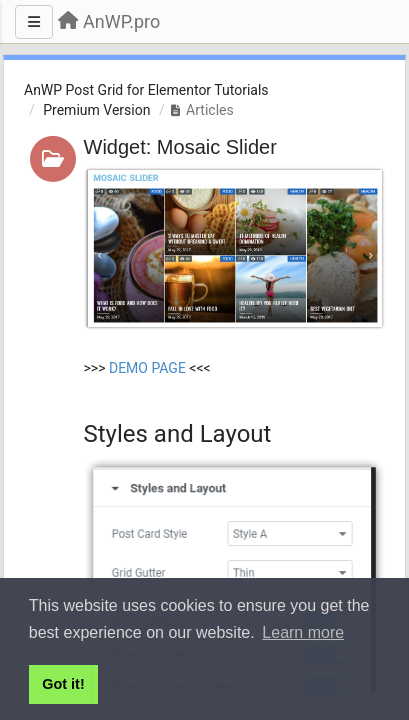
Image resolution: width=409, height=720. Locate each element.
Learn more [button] (303, 632)
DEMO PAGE (147, 368)
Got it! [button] (63, 684)
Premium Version (96, 110)
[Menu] (34, 22)
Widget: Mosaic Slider (180, 147)
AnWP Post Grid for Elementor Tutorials (146, 90)
